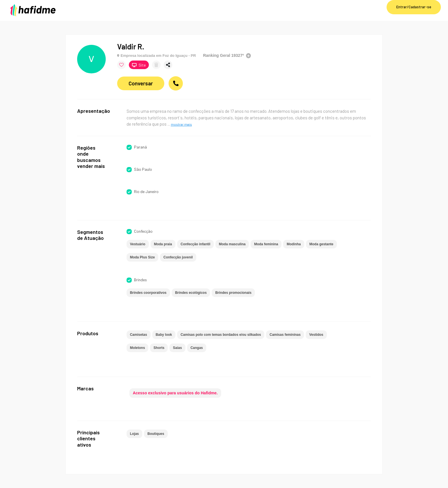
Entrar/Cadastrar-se (414, 7)
